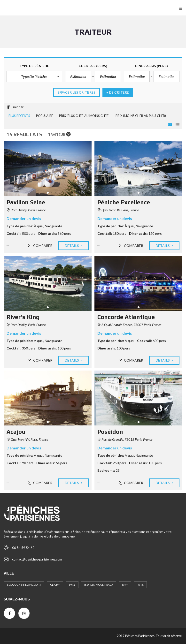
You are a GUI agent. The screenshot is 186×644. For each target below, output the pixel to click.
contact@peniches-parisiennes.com (37, 559)
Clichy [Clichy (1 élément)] (55, 585)
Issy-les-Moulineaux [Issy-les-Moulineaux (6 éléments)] (99, 585)
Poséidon (110, 432)
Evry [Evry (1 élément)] (72, 585)
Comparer (40, 246)
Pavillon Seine (26, 202)
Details (74, 246)
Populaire (45, 116)
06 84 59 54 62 (23, 548)
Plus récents (19, 116)
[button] (34, 76)
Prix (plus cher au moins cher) (84, 116)
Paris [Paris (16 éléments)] (140, 585)
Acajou (16, 432)
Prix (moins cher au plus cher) (141, 116)
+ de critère (118, 92)
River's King (23, 317)
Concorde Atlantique (126, 317)
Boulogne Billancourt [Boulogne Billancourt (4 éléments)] (24, 585)
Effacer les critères (77, 92)
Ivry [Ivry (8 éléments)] (125, 585)
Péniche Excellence (124, 202)
